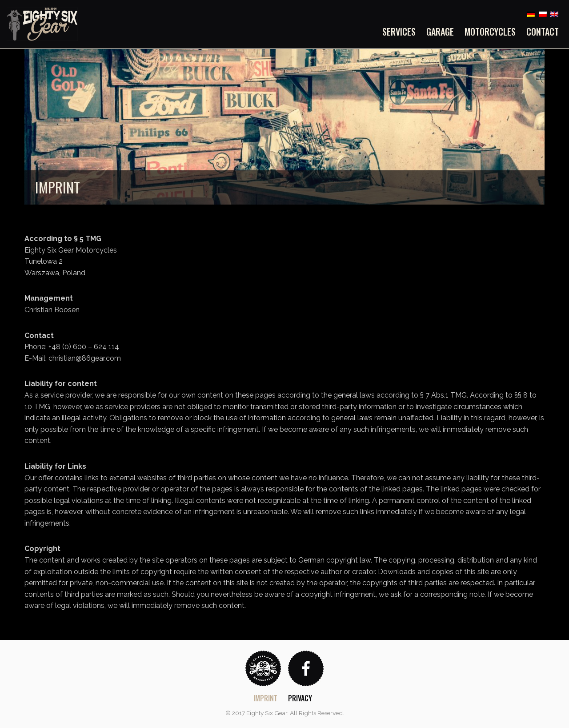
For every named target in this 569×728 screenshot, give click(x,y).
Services (399, 32)
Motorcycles (490, 32)
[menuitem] (402, 32)
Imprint (265, 698)
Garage (440, 32)
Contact (543, 32)
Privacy (300, 698)
